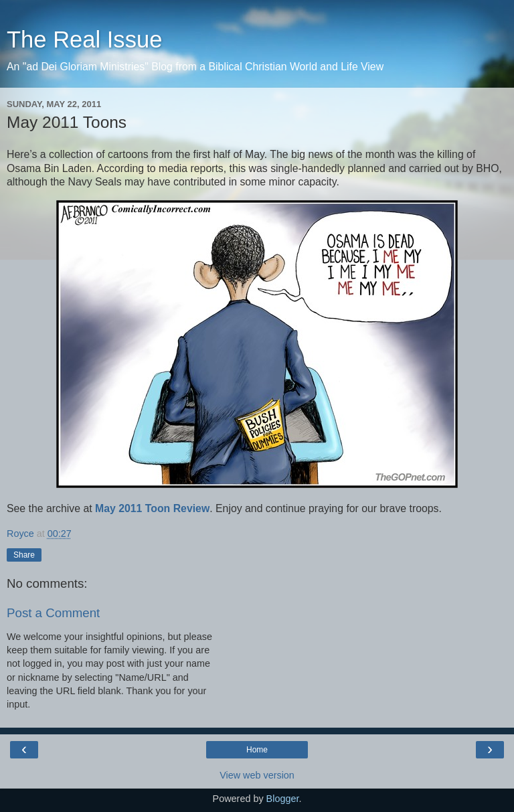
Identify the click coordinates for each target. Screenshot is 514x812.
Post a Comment (53, 613)
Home (257, 750)
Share (24, 555)
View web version (257, 775)
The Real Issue (84, 39)
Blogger (283, 799)
